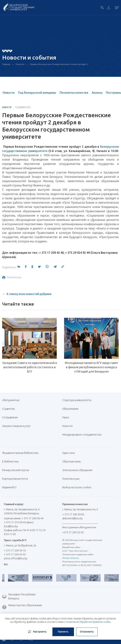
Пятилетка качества (74, 93)
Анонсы (97, 93)
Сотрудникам (10, 417)
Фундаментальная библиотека (22, 453)
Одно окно (69, 453)
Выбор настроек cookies (77, 487)
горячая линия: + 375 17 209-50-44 (24, 518)
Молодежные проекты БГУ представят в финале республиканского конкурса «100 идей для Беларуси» (92, 367)
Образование (70, 409)
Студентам (8, 409)
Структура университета (77, 400)
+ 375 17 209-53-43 (15, 554)
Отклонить (87, 632)
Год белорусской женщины (37, 93)
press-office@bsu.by (16, 558)
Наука (66, 417)
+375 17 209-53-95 (73, 532)
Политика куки (71, 479)
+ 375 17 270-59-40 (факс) (19, 522)
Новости (20, 64)
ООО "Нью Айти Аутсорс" (75, 551)
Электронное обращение (77, 470)
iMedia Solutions (71, 558)
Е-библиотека (12, 462)
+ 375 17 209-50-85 (73, 514)
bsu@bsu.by (11, 526)
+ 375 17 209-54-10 (15, 551)
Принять (63, 632)
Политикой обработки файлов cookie (88, 622)
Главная (6, 64)
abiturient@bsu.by (73, 518)
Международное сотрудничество (82, 436)
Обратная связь (72, 462)
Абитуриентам (12, 400)
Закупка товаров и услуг (16, 426)
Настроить (37, 632)
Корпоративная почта (16, 479)
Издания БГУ (9, 487)
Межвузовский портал (17, 470)
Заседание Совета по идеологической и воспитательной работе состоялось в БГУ (30, 367)
